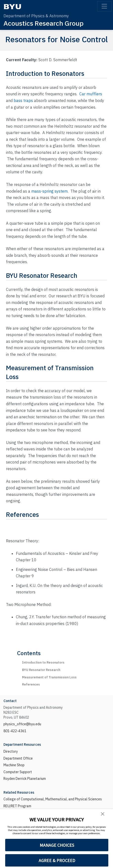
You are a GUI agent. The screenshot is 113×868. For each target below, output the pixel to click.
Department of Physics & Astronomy (36, 16)
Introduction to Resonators (43, 662)
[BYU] (12, 7)
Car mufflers (91, 94)
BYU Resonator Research (41, 670)
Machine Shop (14, 765)
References (31, 684)
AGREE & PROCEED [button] (57, 860)
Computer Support (18, 772)
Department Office (18, 758)
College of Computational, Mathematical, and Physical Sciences (53, 799)
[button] (103, 814)
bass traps (23, 101)
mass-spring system (49, 191)
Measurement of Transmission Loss (49, 677)
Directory (11, 751)
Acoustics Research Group (43, 23)
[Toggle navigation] (104, 6)
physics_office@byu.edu (22, 724)
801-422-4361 (15, 731)
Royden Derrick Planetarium (25, 779)
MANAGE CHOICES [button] (57, 845)
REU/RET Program (17, 806)
